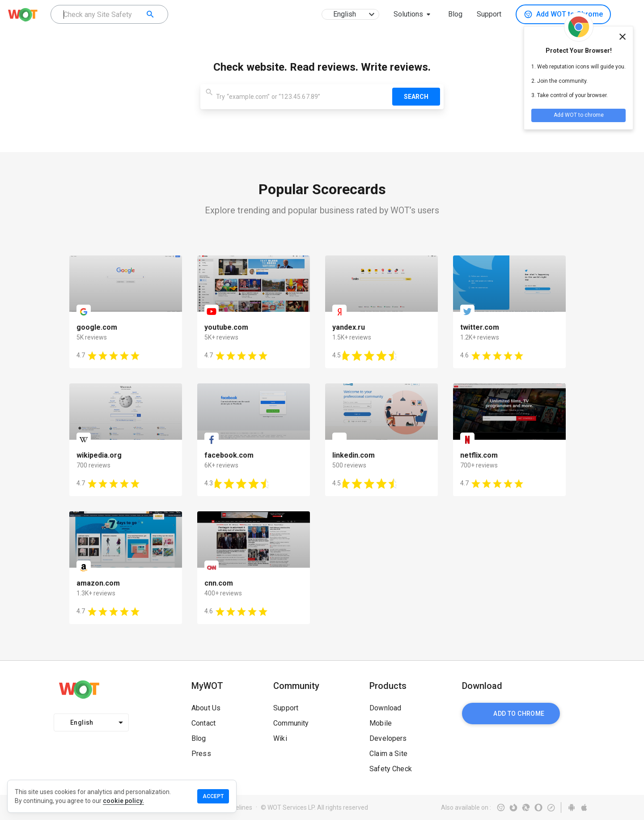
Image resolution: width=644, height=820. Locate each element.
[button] (414, 14)
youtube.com (226, 327)
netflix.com (479, 455)
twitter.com (480, 327)
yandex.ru (349, 327)
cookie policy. (123, 801)
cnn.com (219, 583)
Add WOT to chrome (579, 115)
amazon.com (98, 583)
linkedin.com (354, 455)
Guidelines (238, 807)
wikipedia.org (99, 455)
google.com (97, 327)
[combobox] (109, 14)
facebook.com (229, 455)
